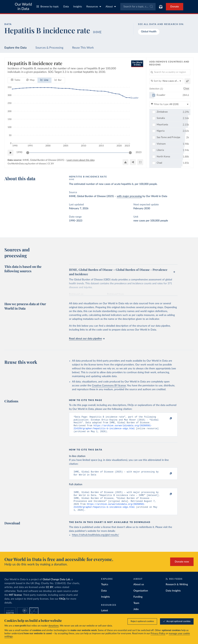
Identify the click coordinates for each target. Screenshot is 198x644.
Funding (138, 602)
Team (136, 609)
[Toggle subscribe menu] (161, 7)
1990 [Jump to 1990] (19, 152)
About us (139, 590)
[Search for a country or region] (170, 72)
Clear (186, 88)
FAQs (62, 604)
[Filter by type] (170, 104)
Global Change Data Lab (56, 585)
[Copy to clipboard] (167, 419)
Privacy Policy (158, 634)
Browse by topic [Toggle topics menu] (48, 7)
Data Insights (173, 596)
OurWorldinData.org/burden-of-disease (27, 164)
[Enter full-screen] (140, 162)
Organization (141, 596)
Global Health (149, 32)
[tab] (16, 80)
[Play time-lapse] (11, 152)
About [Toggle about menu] (111, 7)
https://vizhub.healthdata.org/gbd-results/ (95, 540)
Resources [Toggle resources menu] (94, 7)
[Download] (125, 162)
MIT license (15, 601)
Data (66, 7)
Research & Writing (177, 590)
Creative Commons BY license (109, 386)
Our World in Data (23, 7)
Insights (78, 7)
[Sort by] (166, 81)
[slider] (28, 152)
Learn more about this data (81, 160)
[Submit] (151, 7)
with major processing (129, 196)
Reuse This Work (83, 48)
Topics (105, 590)
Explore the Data (16, 48)
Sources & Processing (49, 48)
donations (54, 626)
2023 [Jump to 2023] (139, 152)
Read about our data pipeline (87, 339)
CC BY (51, 164)
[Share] (133, 162)
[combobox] (138, 7)
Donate (175, 7)
